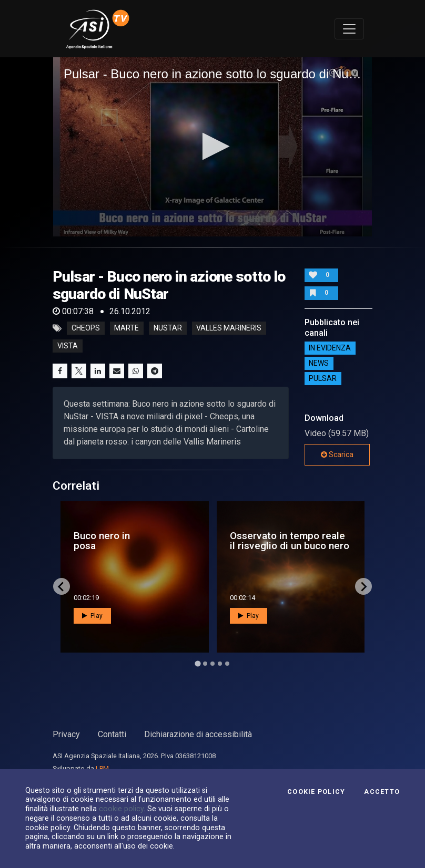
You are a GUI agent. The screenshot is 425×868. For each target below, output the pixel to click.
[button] (213, 146)
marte (127, 328)
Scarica (337, 454)
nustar (168, 328)
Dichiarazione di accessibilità (198, 734)
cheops (86, 328)
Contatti (112, 734)
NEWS (319, 364)
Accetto (382, 792)
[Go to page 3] (212, 664)
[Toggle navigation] (349, 29)
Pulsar (323, 379)
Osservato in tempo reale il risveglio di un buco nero (290, 541)
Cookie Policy (316, 792)
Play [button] (92, 616)
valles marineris (229, 328)
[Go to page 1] (198, 664)
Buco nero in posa (102, 541)
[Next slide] (363, 586)
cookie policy (121, 809)
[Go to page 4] (220, 664)
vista (68, 346)
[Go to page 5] (227, 664)
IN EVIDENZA (330, 348)
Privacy (66, 734)
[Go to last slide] (62, 586)
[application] (212, 147)
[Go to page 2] (205, 664)
